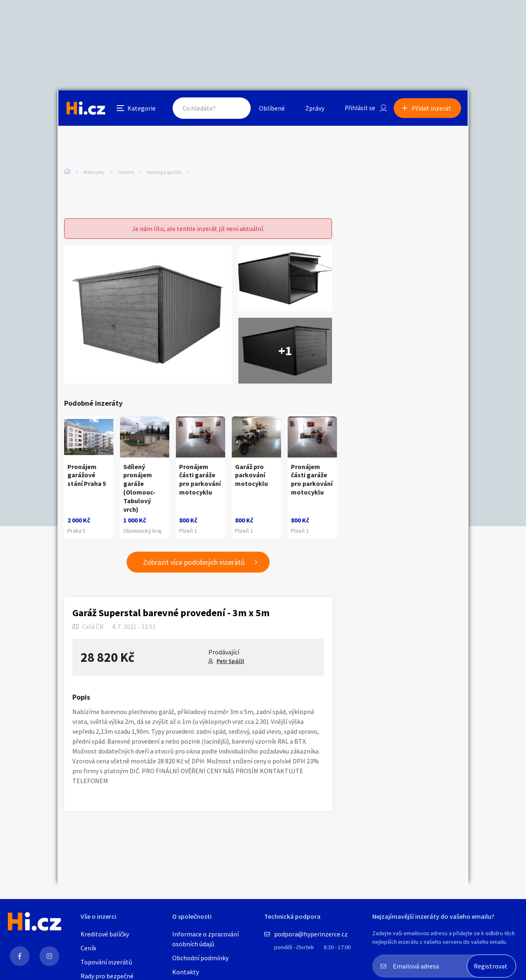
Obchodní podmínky (200, 958)
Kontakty (186, 972)
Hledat (233, 109)
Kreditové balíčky (105, 934)
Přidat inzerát (432, 109)
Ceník (88, 948)
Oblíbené (269, 109)
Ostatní (126, 172)
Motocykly (94, 172)
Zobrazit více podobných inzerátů (194, 563)
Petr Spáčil (230, 661)
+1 (285, 351)
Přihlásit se (358, 109)
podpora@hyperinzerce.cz (311, 934)
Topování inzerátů (106, 962)
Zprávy (312, 109)
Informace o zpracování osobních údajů (205, 939)
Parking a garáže (164, 172)
